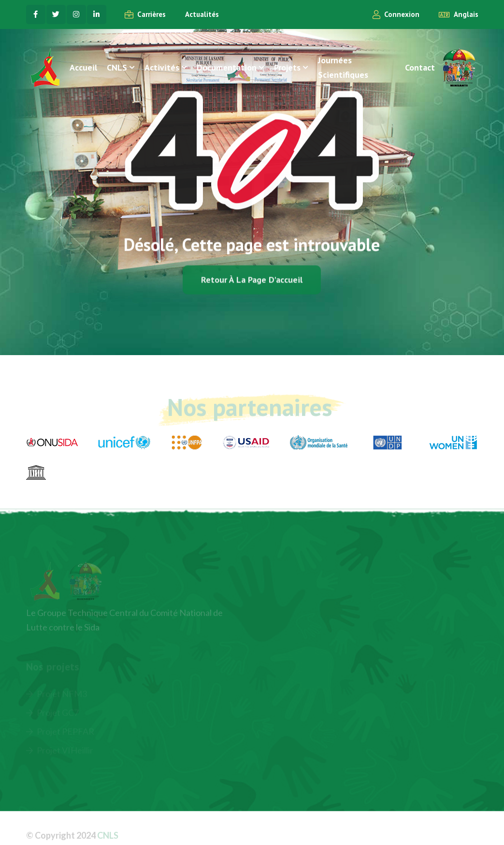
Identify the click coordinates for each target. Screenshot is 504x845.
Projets (287, 67)
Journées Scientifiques (343, 67)
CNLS (117, 67)
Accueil (83, 67)
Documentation (227, 67)
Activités (162, 67)
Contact (420, 67)
